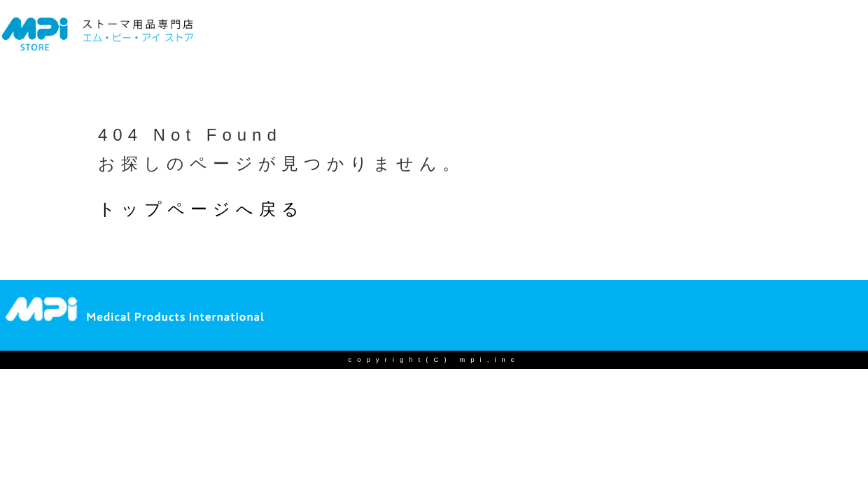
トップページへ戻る (201, 209)
